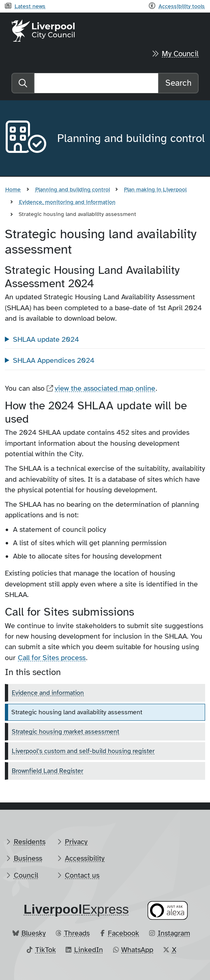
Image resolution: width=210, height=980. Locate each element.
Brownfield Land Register (47, 771)
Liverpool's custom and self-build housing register (83, 751)
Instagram (174, 933)
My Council (180, 54)
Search (178, 83)
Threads (77, 933)
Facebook (123, 933)
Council (26, 875)
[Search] (96, 83)
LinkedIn (89, 950)
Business (28, 858)
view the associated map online (105, 388)
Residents (30, 842)
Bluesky (34, 933)
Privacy (76, 842)
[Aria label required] (25, 138)
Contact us (82, 875)
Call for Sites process (52, 658)
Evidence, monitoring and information (67, 202)
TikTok (46, 950)
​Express (76, 909)
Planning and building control (73, 189)
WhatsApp (137, 950)
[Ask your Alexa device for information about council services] (168, 911)
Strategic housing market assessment (65, 732)
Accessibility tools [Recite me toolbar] (182, 6)
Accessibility (85, 858)
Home (13, 189)
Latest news (30, 6)
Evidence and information (48, 693)
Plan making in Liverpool (155, 189)
